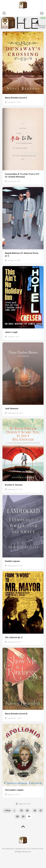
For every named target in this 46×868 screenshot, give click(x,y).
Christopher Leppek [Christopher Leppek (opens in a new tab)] (14, 790)
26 (35, 811)
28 (17, 817)
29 (23, 817)
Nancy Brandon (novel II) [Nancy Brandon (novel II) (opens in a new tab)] (16, 714)
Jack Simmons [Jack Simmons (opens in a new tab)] (12, 409)
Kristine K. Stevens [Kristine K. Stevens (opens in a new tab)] (14, 485)
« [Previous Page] (14, 811)
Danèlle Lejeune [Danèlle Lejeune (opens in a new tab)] (12, 561)
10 (21, 811)
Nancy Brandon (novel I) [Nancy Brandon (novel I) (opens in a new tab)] (16, 98)
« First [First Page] (7, 811)
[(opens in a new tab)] (23, 63)
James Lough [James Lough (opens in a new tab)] (11, 332)
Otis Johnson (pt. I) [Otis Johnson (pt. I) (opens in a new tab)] (14, 637)
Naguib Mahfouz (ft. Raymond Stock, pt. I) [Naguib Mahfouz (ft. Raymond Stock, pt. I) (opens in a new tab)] (22, 255)
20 (27, 811)
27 (41, 811)
